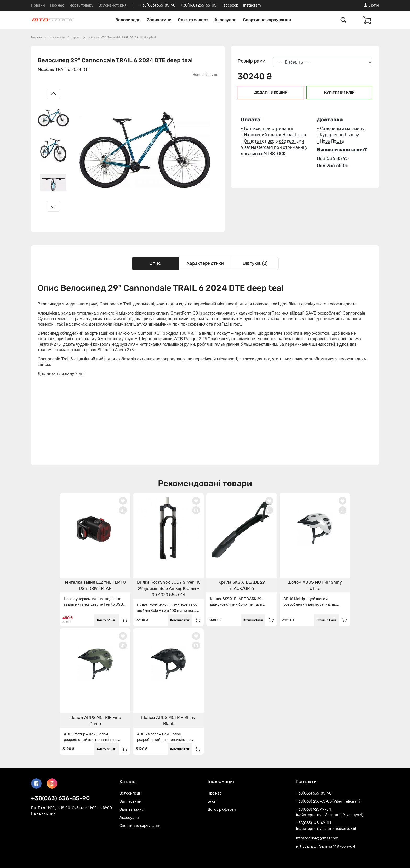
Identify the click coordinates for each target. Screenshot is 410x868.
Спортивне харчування (267, 20)
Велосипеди (128, 20)
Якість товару (81, 5)
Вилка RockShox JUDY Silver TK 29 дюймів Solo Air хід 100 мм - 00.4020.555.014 (168, 589)
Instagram (252, 5)
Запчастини (159, 20)
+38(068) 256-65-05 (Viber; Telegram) (328, 801)
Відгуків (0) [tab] (255, 263)
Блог (212, 801)
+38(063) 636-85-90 (158, 5)
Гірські (76, 37)
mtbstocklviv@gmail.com (317, 838)
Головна (36, 37)
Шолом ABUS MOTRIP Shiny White (315, 585)
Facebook (230, 5)
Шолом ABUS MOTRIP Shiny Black (168, 721)
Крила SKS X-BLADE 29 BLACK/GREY (242, 585)
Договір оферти (222, 810)
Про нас (57, 5)
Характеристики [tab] (205, 263)
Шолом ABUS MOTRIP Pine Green (95, 721)
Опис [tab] (155, 263)
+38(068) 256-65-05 (198, 5)
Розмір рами (252, 61)
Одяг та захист (193, 20)
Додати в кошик (271, 92)
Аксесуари (226, 20)
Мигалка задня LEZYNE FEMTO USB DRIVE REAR (95, 585)
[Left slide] (53, 94)
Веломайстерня (113, 5)
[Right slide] (53, 206)
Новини (38, 5)
